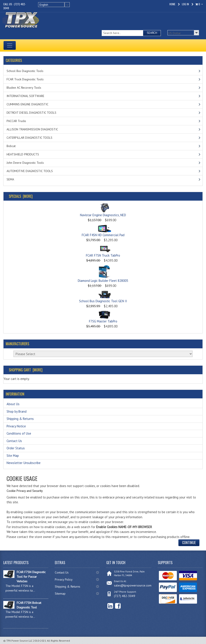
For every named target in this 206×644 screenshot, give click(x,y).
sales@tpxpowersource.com (133, 585)
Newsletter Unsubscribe (24, 463)
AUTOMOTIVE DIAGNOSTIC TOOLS (30, 171)
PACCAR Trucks (16, 121)
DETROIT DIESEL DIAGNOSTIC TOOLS (31, 113)
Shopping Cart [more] (26, 370)
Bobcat (11, 146)
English (44, 5)
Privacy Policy (64, 579)
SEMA (10, 179)
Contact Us (14, 441)
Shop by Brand (17, 411)
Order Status (16, 448)
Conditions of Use (19, 433)
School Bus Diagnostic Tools (25, 71)
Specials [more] (21, 196)
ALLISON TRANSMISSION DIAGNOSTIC (32, 129)
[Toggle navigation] (10, 45)
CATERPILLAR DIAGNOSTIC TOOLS (29, 138)
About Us (13, 404)
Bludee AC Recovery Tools (24, 88)
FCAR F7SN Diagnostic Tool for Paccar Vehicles (31, 577)
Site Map (13, 456)
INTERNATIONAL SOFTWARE (25, 96)
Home (172, 4)
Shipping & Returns (20, 419)
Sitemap (60, 594)
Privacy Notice (16, 426)
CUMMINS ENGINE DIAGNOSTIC (28, 104)
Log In (185, 4)
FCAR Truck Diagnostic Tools (25, 79)
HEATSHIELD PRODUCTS (23, 154)
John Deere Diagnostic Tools (25, 163)
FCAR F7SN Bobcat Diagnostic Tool (29, 605)
